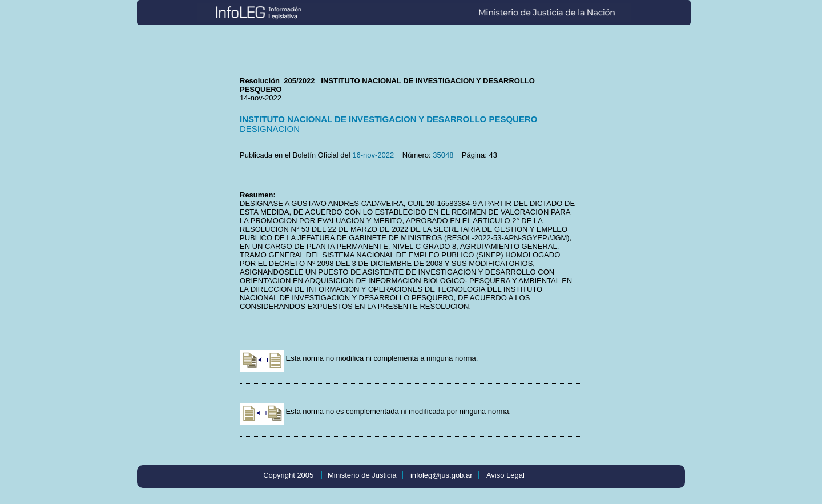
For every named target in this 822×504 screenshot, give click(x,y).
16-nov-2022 (373, 155)
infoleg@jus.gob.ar (442, 475)
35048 (443, 155)
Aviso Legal (505, 475)
